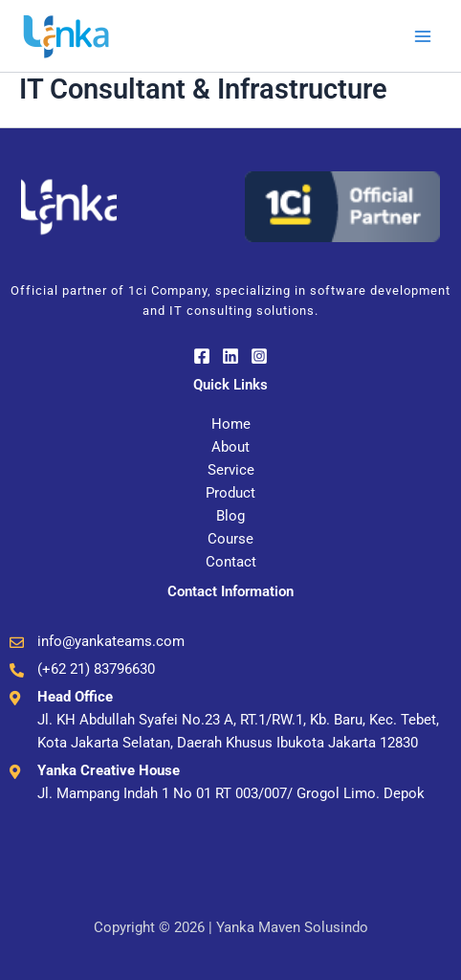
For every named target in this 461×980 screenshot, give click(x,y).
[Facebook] (202, 356)
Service (231, 470)
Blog (230, 516)
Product (230, 493)
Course (230, 539)
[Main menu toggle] (423, 35)
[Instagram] (259, 356)
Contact (231, 562)
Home (231, 424)
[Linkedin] (230, 356)
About (230, 447)
